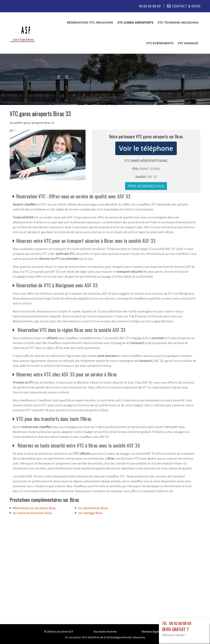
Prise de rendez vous (146, 186)
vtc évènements (160, 43)
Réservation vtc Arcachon (90, 22)
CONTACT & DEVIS (186, 6)
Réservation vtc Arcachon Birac (34, 508)
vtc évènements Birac (93, 508)
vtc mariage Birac (90, 513)
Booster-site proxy (134, 637)
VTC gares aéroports (135, 22)
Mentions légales (151, 631)
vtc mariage (188, 43)
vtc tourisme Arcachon (178, 22)
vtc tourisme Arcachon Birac (32, 513)
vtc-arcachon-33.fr (63, 631)
